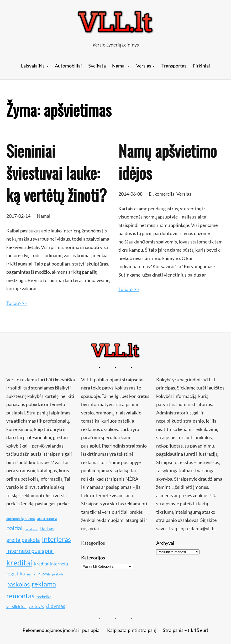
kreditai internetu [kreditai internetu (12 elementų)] (51, 564)
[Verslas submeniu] (154, 66)
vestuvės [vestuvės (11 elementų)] (36, 606)
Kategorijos (93, 558)
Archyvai (165, 543)
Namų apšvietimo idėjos (168, 162)
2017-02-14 (18, 216)
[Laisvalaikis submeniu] (47, 66)
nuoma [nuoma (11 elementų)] (44, 574)
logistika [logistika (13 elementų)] (16, 573)
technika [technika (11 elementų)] (44, 597)
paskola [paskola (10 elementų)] (58, 574)
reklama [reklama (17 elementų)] (44, 584)
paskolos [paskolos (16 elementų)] (18, 584)
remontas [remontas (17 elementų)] (20, 596)
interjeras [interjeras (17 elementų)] (56, 539)
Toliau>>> (17, 303)
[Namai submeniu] (128, 66)
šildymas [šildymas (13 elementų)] (56, 606)
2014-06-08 (130, 194)
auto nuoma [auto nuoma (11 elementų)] (47, 518)
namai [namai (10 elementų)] (32, 574)
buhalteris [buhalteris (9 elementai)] (31, 529)
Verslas (184, 194)
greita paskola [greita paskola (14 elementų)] (23, 540)
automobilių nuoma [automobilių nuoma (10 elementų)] (21, 519)
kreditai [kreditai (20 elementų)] (19, 562)
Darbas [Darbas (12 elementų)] (47, 529)
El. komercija (162, 194)
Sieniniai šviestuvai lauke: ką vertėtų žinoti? (56, 173)
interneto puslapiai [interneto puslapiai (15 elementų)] (30, 551)
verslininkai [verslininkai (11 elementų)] (16, 606)
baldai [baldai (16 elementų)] (14, 528)
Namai (44, 216)
